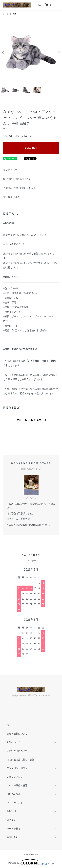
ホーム (6, 14)
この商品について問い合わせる (20, 188)
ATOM (16, 794)
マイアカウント (15, 803)
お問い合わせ (14, 837)
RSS (9, 794)
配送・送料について (17, 734)
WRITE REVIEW (29, 420)
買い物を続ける (11, 197)
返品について (10, 170)
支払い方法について (17, 751)
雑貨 (15, 14)
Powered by (31, 862)
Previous (4, 52)
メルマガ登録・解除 (17, 785)
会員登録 (11, 811)
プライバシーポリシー (18, 768)
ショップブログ (15, 777)
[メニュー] (57, 5)
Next (58, 52)
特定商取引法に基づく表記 (17, 179)
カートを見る (14, 829)
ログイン (11, 820)
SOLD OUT (31, 148)
